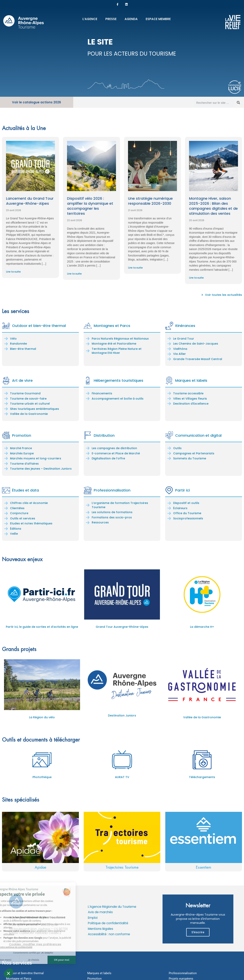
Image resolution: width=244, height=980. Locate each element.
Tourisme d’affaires (24, 464)
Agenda (131, 19)
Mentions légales (101, 929)
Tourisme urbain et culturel (30, 404)
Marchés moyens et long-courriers (36, 458)
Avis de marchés (100, 912)
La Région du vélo (42, 717)
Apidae (40, 867)
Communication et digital (198, 435)
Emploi (93, 918)
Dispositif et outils (186, 503)
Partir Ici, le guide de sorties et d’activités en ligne (42, 627)
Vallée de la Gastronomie (29, 414)
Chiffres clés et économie (29, 503)
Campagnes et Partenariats (194, 453)
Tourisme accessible (188, 393)
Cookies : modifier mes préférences (35, 944)
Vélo (13, 339)
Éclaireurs (180, 508)
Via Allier (179, 354)
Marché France (21, 448)
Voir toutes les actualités (224, 295)
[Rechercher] (238, 103)
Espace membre (158, 19)
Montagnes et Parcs (112, 326)
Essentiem (204, 867)
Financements (102, 393)
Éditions (16, 529)
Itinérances (185, 326)
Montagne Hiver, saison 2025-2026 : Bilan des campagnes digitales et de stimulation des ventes (213, 206)
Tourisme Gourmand (25, 393)
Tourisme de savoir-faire (28, 399)
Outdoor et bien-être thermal (39, 326)
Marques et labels (191, 380)
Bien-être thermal (23, 349)
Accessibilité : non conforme (109, 934)
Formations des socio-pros (112, 517)
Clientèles (17, 508)
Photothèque (42, 777)
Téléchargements (202, 777)
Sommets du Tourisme (190, 458)
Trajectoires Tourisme (122, 867)
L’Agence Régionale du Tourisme (112, 907)
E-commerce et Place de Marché (116, 453)
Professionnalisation (112, 490)
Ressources (100, 522)
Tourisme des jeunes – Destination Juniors (41, 469)
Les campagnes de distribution (114, 448)
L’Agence (90, 19)
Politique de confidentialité (108, 923)
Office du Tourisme (187, 513)
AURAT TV (122, 777)
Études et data (25, 490)
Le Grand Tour (184, 339)
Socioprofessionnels (188, 518)
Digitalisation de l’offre (108, 458)
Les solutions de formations (112, 512)
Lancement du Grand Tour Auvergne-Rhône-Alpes (30, 201)
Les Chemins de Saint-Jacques (196, 344)
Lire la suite (13, 272)
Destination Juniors (122, 715)
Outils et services (23, 518)
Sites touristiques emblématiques (35, 409)
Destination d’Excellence (191, 404)
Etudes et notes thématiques (31, 523)
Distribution (104, 435)
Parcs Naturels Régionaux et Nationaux (120, 339)
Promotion (22, 435)
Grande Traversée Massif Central (198, 359)
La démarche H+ (202, 627)
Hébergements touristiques (118, 380)
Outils (177, 448)
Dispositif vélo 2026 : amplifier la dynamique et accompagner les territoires (90, 206)
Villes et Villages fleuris (190, 399)
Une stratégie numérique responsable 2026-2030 (150, 201)
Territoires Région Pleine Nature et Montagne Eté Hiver (117, 351)
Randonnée (18, 344)
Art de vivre (22, 380)
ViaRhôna (180, 349)
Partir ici (182, 490)
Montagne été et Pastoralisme (114, 344)
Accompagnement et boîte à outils (118, 399)
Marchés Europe (22, 453)
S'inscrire (198, 932)
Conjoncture (19, 513)
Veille (14, 534)
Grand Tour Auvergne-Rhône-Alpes (122, 627)
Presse (111, 19)
